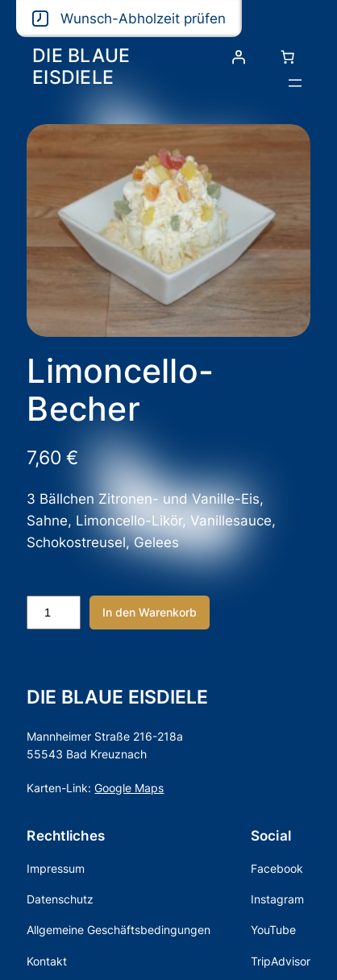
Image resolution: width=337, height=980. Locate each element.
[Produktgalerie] (168, 230)
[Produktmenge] (53, 612)
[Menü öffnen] (295, 83)
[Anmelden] (239, 57)
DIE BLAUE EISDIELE (81, 66)
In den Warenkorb (150, 612)
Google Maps (129, 788)
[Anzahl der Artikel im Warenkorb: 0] (288, 57)
